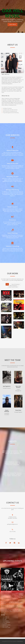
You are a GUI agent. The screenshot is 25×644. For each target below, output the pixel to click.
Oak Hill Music (20, 641)
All (7, 284)
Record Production (16, 284)
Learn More (12, 24)
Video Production (13, 286)
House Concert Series (13, 287)
